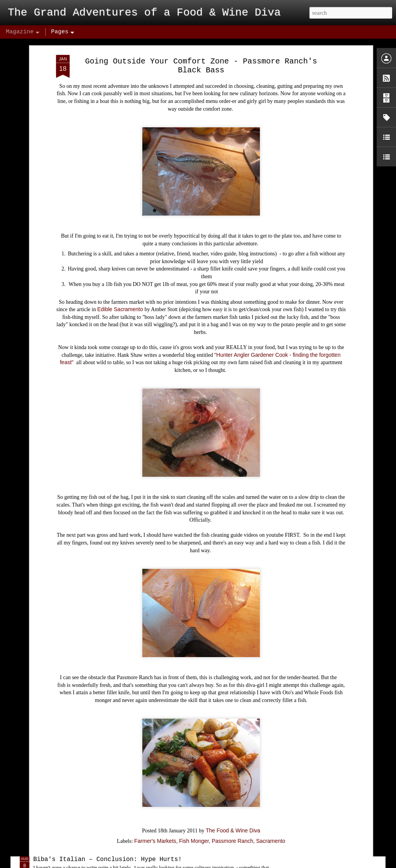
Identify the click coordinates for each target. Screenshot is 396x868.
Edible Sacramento (121, 249)
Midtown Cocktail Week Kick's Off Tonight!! (111, 771)
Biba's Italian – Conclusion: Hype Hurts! (108, 859)
